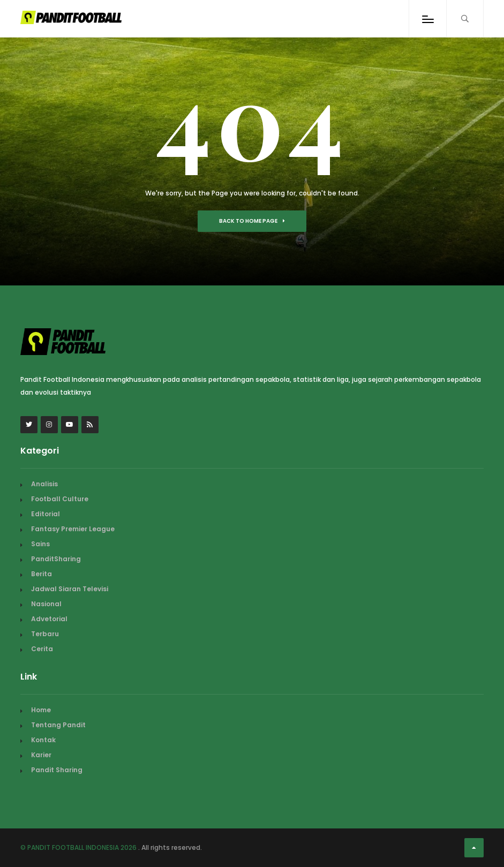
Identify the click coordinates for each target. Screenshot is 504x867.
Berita (42, 574)
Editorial (46, 514)
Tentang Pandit (58, 725)
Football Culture (60, 499)
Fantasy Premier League (73, 529)
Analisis (44, 484)
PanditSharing (56, 559)
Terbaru (45, 634)
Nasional (46, 604)
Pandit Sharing (57, 770)
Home (41, 710)
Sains (40, 544)
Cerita (42, 649)
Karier (41, 755)
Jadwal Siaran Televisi (70, 589)
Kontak (43, 740)
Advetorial (49, 619)
